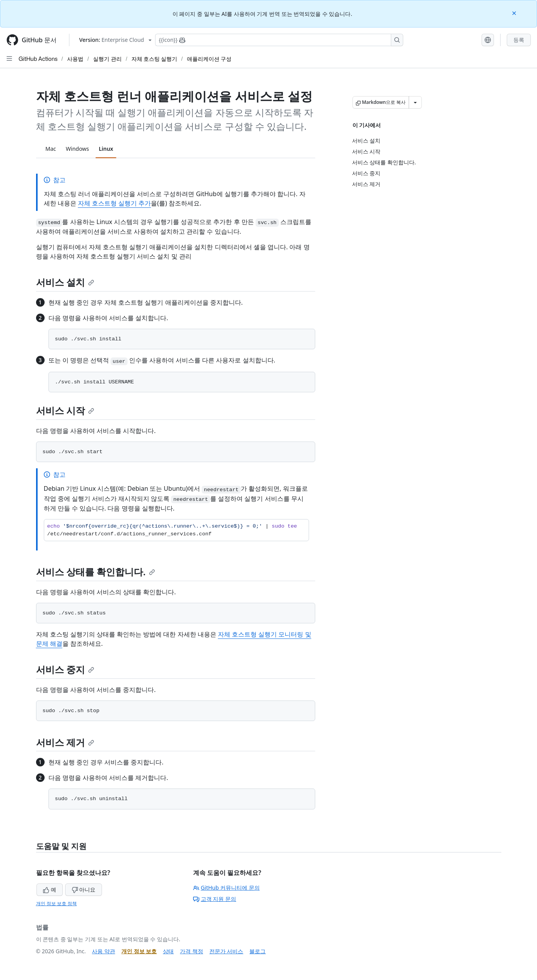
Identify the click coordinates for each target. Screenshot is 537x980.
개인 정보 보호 (139, 951)
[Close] (515, 13)
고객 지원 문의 (215, 899)
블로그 (257, 951)
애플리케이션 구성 (209, 59)
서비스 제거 (65, 742)
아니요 (84, 889)
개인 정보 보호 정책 (56, 903)
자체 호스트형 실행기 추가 (114, 203)
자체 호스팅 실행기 (154, 59)
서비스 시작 (65, 410)
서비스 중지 (65, 669)
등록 (519, 40)
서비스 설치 (65, 282)
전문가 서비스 (226, 951)
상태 (168, 951)
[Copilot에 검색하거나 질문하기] (279, 40)
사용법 (75, 59)
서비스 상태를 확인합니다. (96, 572)
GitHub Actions (38, 59)
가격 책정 (192, 951)
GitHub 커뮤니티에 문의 (226, 888)
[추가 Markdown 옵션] (415, 102)
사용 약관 (104, 951)
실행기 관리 (107, 59)
